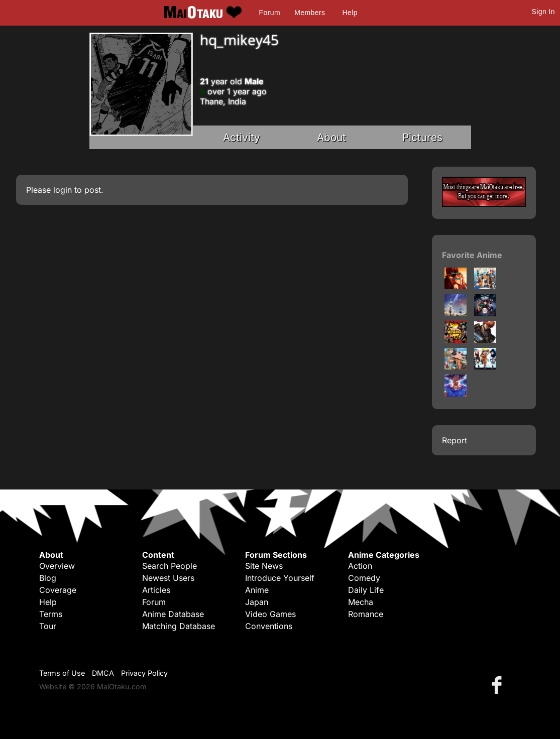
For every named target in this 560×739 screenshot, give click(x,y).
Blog (48, 578)
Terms (51, 614)
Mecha (361, 602)
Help (350, 13)
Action (360, 566)
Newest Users (168, 578)
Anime (257, 590)
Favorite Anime (472, 255)
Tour (48, 626)
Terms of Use (62, 673)
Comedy (364, 578)
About (331, 137)
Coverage (58, 590)
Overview (57, 566)
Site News (264, 566)
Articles (156, 590)
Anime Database (173, 614)
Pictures (422, 137)
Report (455, 440)
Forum (270, 13)
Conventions (269, 626)
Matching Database (179, 626)
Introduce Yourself (280, 578)
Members (310, 13)
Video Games (270, 614)
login (63, 190)
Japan (257, 602)
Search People (170, 566)
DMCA (103, 673)
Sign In (543, 12)
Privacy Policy (144, 673)
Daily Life (366, 590)
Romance (366, 614)
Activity (242, 137)
